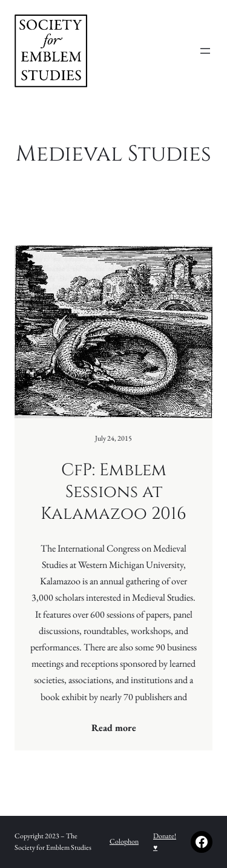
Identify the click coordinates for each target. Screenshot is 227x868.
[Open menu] (205, 51)
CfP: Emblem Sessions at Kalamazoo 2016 (113, 492)
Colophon (124, 841)
